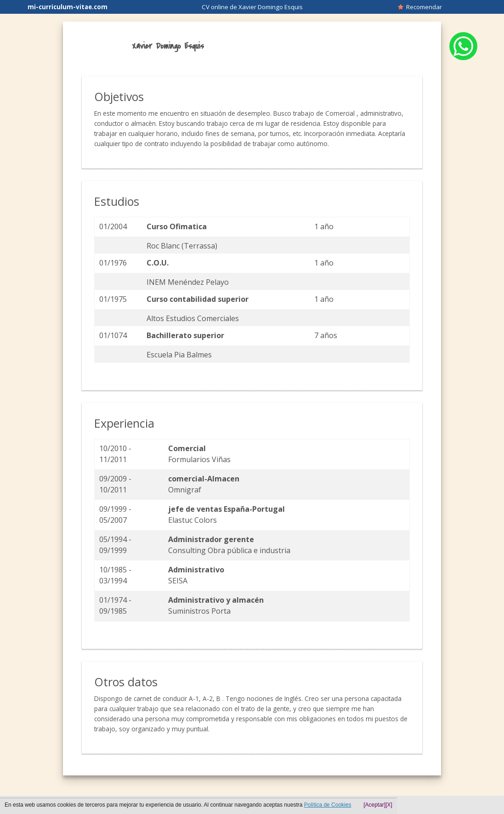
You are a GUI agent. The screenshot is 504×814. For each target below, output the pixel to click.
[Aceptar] (374, 805)
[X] (389, 805)
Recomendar (420, 7)
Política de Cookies (328, 805)
